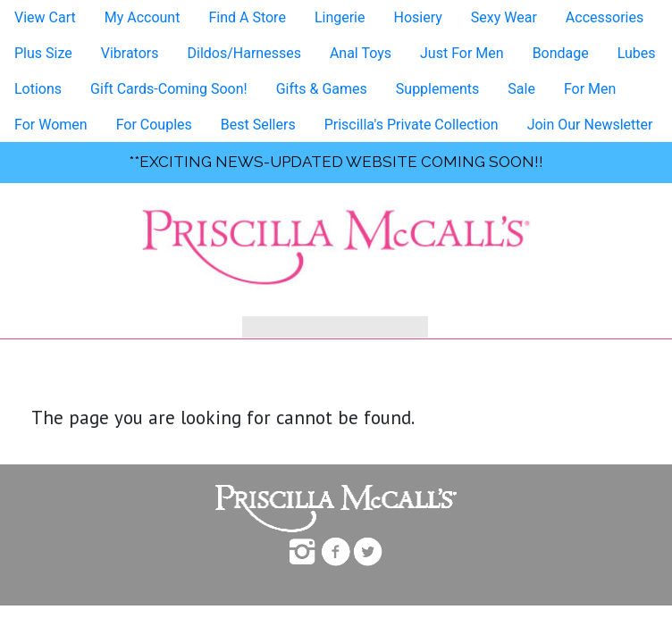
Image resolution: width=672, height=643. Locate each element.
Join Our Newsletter (590, 125)
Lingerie (340, 17)
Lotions (38, 89)
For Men (590, 89)
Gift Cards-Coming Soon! (169, 89)
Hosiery (417, 17)
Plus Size (43, 53)
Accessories (605, 17)
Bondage (561, 53)
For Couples (154, 125)
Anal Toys (361, 53)
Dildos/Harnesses (244, 53)
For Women (51, 125)
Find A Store (247, 17)
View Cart (45, 17)
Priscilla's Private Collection (412, 125)
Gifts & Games (322, 89)
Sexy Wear (504, 17)
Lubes (637, 53)
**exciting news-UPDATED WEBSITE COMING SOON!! (336, 162)
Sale (521, 89)
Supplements (438, 89)
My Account (143, 17)
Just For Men (462, 53)
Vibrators (130, 53)
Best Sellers (258, 125)
